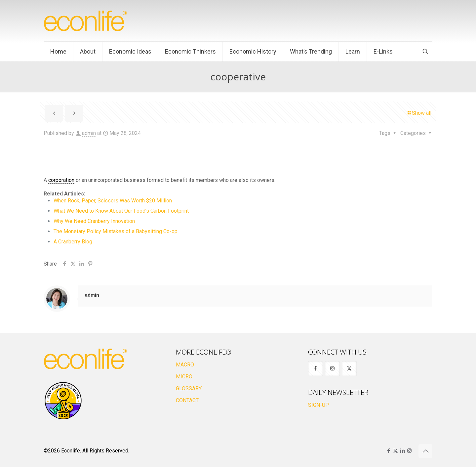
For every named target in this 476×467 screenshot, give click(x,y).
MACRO (185, 365)
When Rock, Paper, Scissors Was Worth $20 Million (113, 201)
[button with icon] (316, 369)
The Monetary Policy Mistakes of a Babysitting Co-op (116, 231)
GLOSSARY (189, 388)
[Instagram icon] (409, 451)
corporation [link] (61, 180)
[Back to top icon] (425, 451)
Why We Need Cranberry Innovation (94, 221)
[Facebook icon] (389, 451)
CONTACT (187, 400)
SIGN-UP (318, 405)
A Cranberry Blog (73, 242)
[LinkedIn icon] (402, 451)
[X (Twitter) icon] (396, 451)
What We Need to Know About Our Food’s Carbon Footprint (121, 211)
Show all (419, 113)
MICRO (184, 377)
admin (89, 133)
